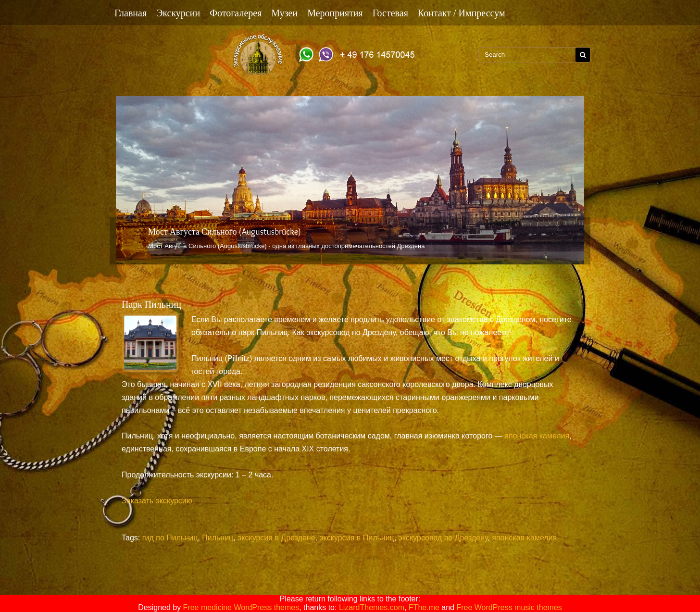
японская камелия (537, 436)
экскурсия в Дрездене (276, 538)
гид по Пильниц (170, 538)
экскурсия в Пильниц (356, 538)
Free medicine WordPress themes (241, 607)
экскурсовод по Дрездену (443, 538)
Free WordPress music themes (509, 607)
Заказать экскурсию (157, 501)
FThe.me (424, 607)
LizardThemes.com (372, 607)
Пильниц (218, 538)
